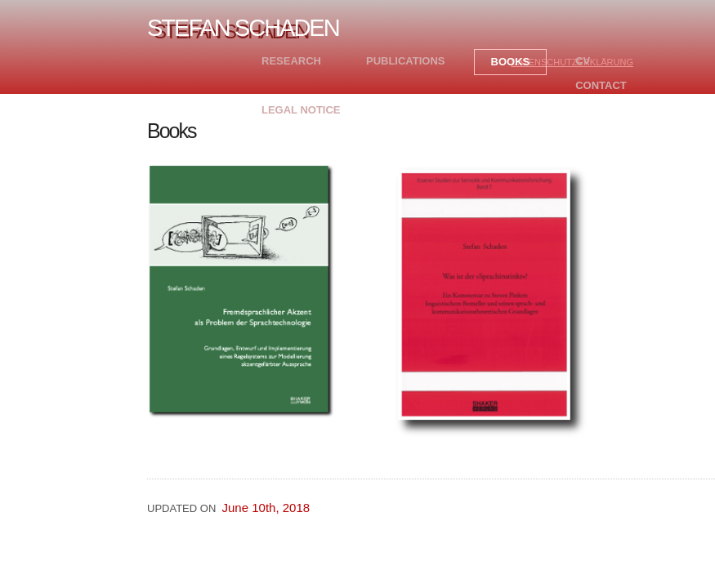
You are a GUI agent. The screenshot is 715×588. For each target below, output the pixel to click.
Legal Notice (301, 110)
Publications (406, 61)
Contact (601, 85)
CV (583, 61)
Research (291, 61)
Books (511, 62)
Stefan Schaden (243, 28)
